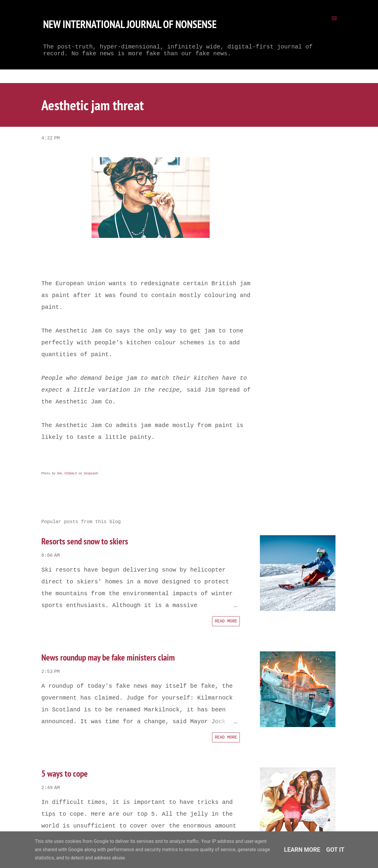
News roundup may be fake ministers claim (108, 657)
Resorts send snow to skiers (85, 541)
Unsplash (91, 474)
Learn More (302, 850)
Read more (226, 621)
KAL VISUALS (67, 474)
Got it (335, 850)
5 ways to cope (65, 773)
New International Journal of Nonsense (130, 24)
